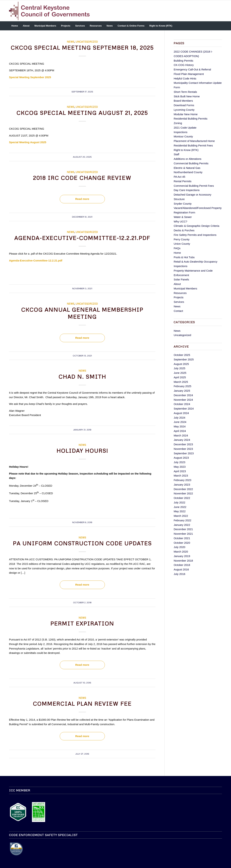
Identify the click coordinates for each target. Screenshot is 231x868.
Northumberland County (188, 172)
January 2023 (182, 485)
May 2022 (180, 511)
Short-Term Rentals (185, 92)
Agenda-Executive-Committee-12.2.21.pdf (82, 238)
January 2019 (182, 556)
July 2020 (179, 547)
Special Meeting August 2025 (28, 142)
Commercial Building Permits (191, 163)
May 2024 (180, 426)
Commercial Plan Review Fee (82, 704)
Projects (178, 297)
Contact (178, 311)
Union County (182, 244)
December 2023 (183, 444)
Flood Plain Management (189, 74)
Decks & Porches (184, 230)
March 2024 (181, 435)
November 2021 (183, 534)
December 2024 (183, 395)
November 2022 (183, 493)
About (177, 284)
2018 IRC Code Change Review (82, 178)
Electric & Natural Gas (187, 168)
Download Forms (184, 105)
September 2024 (184, 409)
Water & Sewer (183, 217)
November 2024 (183, 400)
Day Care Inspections (187, 190)
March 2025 (181, 382)
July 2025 (179, 368)
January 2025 (182, 391)
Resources (180, 293)
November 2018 (183, 561)
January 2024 (182, 440)
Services (179, 302)
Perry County (182, 239)
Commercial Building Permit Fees (194, 186)
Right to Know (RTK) (186, 150)
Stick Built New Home (187, 96)
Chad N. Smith (82, 377)
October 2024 (182, 404)
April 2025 (180, 377)
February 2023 (182, 480)
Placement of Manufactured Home (194, 141)
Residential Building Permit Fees (193, 145)
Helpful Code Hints (185, 78)
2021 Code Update (185, 128)
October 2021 (182, 538)
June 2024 (180, 422)
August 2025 (181, 364)
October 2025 (182, 355)
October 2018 (182, 565)
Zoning (178, 123)
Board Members (183, 101)
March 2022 (181, 516)
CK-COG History (184, 65)
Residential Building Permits (190, 119)
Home (177, 253)
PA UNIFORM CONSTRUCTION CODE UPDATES (82, 543)
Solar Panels (181, 279)
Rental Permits (182, 181)
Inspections (180, 132)
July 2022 (179, 502)
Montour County (183, 136)
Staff (176, 154)
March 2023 (181, 476)
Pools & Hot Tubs (184, 257)
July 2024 (179, 418)
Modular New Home (186, 114)
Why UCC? (180, 221)
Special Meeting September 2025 (30, 77)
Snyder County (183, 204)
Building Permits (183, 61)
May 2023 (180, 467)
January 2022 (182, 525)
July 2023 (179, 462)
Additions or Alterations (187, 159)
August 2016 (181, 569)
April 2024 (180, 431)
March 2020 (181, 552)
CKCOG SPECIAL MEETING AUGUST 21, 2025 (82, 113)
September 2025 (184, 359)
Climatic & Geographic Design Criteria (196, 226)
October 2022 (182, 498)
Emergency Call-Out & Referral (192, 69)
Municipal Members (185, 288)
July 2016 (179, 574)
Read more (82, 199)
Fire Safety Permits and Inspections (195, 235)
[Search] (220, 26)
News (71, 42)
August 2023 (181, 458)
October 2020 (182, 543)
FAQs (177, 248)
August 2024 (181, 413)
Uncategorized (87, 42)
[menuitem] (15, 26)
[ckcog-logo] (51, 11)
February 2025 (182, 386)
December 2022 (183, 489)
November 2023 (183, 449)
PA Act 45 (179, 177)
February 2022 (182, 520)
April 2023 (180, 471)
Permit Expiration (82, 623)
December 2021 (183, 529)
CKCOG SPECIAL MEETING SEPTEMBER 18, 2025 (82, 48)
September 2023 (184, 453)
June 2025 (180, 373)
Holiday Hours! (82, 451)
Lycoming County (184, 110)
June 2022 (180, 507)
